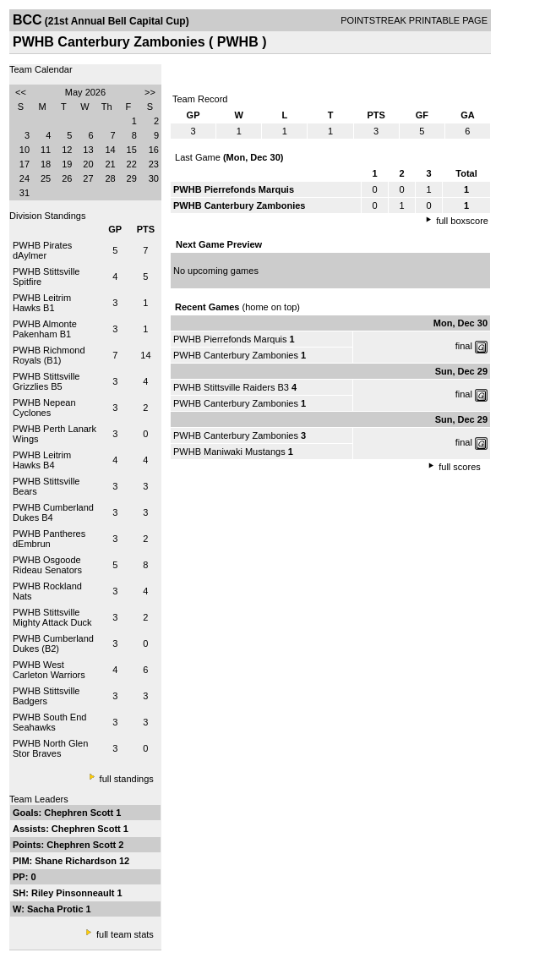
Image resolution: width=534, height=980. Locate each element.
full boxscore (462, 221)
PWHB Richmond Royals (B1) (49, 355)
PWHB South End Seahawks (49, 722)
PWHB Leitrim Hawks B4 (42, 460)
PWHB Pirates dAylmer (42, 250)
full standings (127, 779)
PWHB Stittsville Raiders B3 (231, 387)
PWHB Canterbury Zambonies (236, 355)
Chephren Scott (80, 813)
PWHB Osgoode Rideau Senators (47, 565)
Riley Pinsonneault (74, 893)
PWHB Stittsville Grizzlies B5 (46, 381)
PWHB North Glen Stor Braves (50, 748)
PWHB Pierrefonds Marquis (230, 339)
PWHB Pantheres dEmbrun (49, 539)
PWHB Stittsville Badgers (46, 696)
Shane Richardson (77, 861)
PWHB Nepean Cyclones (44, 408)
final (464, 346)
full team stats (125, 934)
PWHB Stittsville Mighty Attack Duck (52, 617)
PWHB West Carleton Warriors (49, 670)
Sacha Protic (57, 909)
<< (21, 92)
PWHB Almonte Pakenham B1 (45, 329)
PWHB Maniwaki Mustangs (229, 452)
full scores (460, 467)
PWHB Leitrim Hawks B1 (42, 303)
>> (150, 92)
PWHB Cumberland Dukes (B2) (53, 643)
